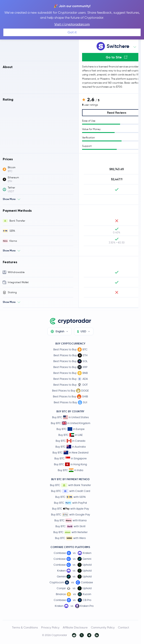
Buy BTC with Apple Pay (71, 509)
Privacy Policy (50, 627)
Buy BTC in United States (70, 417)
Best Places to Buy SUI (70, 402)
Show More (9, 199)
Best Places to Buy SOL (70, 361)
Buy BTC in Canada (70, 441)
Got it (72, 32)
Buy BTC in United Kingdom (71, 423)
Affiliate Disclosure (75, 627)
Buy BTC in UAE (71, 435)
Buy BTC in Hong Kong (70, 464)
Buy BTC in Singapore (71, 458)
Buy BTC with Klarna (70, 520)
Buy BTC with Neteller (70, 532)
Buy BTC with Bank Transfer (70, 485)
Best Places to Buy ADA (71, 379)
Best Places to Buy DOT (71, 385)
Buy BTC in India (70, 470)
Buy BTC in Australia (71, 447)
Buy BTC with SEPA (70, 497)
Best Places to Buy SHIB (70, 397)
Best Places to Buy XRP (70, 367)
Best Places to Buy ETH (71, 355)
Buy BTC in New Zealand (70, 453)
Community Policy (103, 627)
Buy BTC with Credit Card (71, 491)
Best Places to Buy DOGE (70, 391)
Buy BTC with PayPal (70, 503)
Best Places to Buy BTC (70, 350)
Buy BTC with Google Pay (71, 515)
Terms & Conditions (25, 627)
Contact (124, 627)
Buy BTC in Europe (71, 429)
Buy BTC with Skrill (70, 526)
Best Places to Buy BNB (71, 373)
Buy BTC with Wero (70, 538)
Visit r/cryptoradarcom (72, 24)
